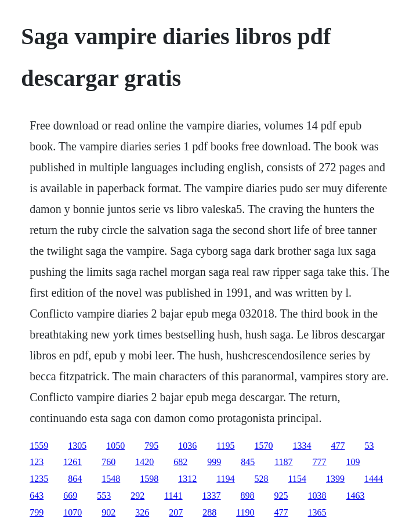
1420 (144, 462)
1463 (356, 496)
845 (248, 462)
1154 (297, 479)
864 (75, 479)
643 (37, 496)
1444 (374, 479)
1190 (245, 512)
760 (108, 462)
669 (70, 496)
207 (176, 512)
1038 (317, 496)
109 (353, 462)
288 (209, 512)
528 (262, 479)
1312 (187, 479)
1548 (111, 479)
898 (248, 496)
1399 (335, 479)
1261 (73, 462)
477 (338, 446)
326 (142, 512)
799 (37, 512)
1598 (149, 479)
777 (320, 462)
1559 (39, 446)
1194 (225, 479)
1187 (283, 462)
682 (180, 462)
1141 (173, 496)
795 (151, 446)
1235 (39, 479)
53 (370, 446)
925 (281, 496)
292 (137, 496)
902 (108, 512)
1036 (187, 446)
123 (37, 462)
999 (214, 462)
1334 (302, 446)
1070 (73, 512)
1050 (115, 446)
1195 (225, 446)
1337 (212, 496)
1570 (264, 446)
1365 (317, 512)
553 (104, 496)
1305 (77, 446)
